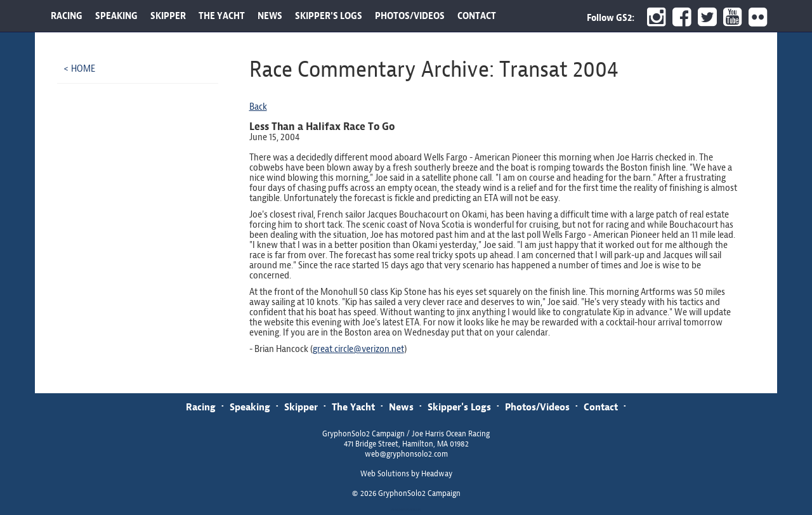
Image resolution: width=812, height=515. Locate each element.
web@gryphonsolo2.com (406, 454)
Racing (201, 407)
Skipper (301, 407)
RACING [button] (67, 16)
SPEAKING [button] (116, 16)
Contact (601, 407)
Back (258, 107)
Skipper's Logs (459, 407)
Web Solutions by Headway (406, 474)
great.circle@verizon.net (358, 349)
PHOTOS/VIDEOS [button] (410, 16)
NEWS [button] (270, 16)
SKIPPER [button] (168, 16)
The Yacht (353, 407)
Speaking (250, 407)
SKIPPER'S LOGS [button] (329, 16)
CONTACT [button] (477, 16)
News (401, 407)
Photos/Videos (537, 407)
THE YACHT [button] (222, 16)
